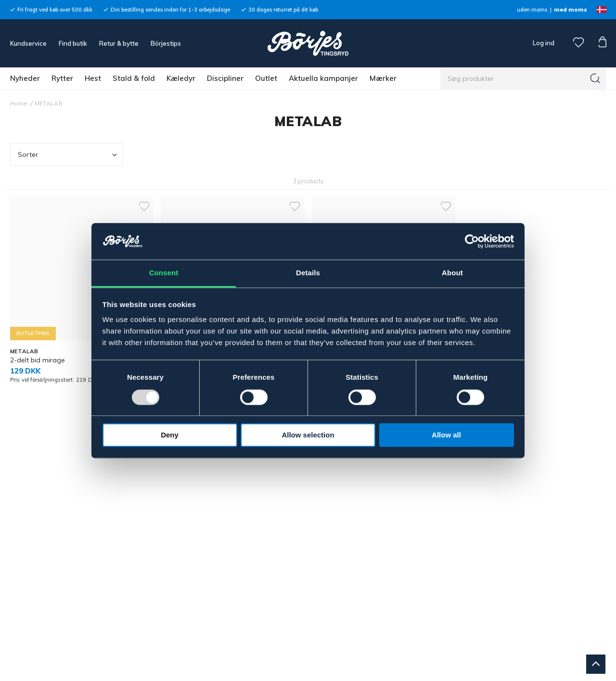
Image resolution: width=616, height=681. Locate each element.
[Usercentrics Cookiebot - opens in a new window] (472, 241)
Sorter (69, 155)
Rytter (62, 78)
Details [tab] (308, 273)
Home (19, 103)
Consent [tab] (164, 273)
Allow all (446, 435)
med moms (571, 10)
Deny (170, 435)
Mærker (383, 78)
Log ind (544, 43)
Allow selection (308, 435)
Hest (93, 78)
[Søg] (595, 78)
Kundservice (28, 43)
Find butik (73, 43)
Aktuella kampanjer (323, 78)
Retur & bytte (119, 43)
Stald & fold (134, 78)
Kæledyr (181, 78)
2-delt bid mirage (38, 360)
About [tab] (452, 273)
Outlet (266, 78)
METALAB (49, 103)
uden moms (532, 10)
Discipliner (225, 78)
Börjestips (166, 43)
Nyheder (25, 78)
